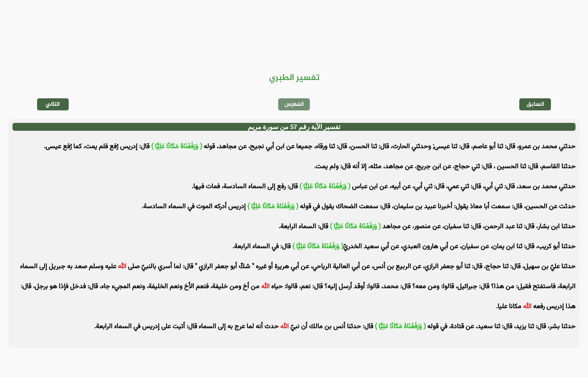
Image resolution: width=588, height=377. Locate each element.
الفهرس (294, 104)
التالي (53, 104)
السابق (535, 104)
